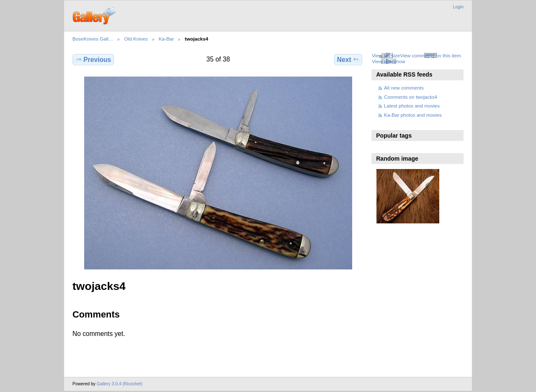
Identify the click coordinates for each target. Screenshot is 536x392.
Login (458, 7)
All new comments (404, 88)
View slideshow (389, 61)
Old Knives (136, 39)
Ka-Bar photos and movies (413, 115)
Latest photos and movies (412, 106)
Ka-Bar (166, 39)
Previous (93, 59)
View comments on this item (430, 55)
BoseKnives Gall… (93, 39)
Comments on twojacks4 (411, 97)
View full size (386, 55)
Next (348, 59)
